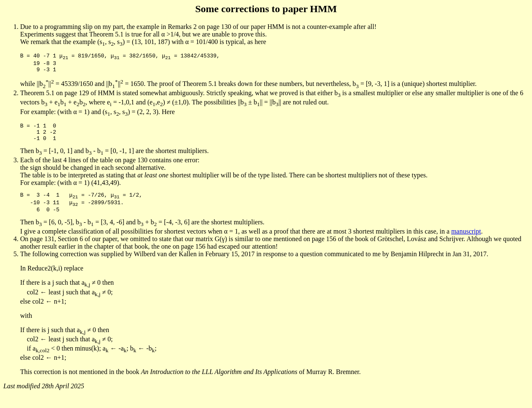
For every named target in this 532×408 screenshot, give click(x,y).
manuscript (466, 243)
